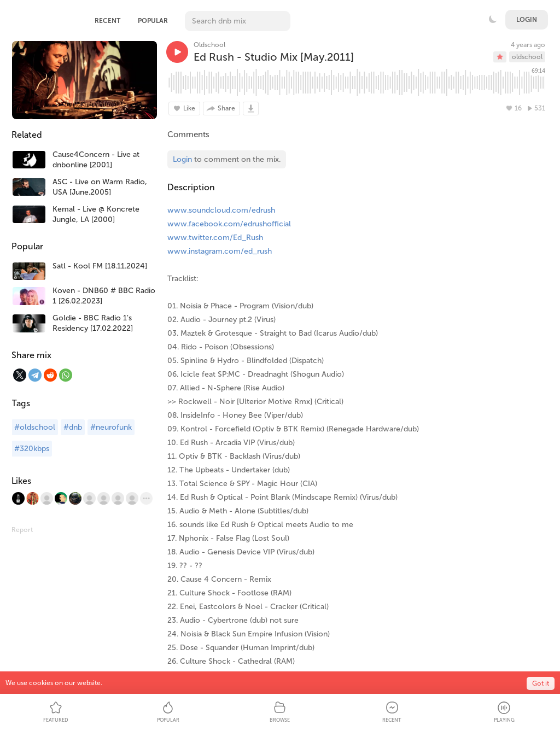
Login (527, 20)
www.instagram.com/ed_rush (220, 251)
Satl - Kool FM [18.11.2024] (100, 266)
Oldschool (209, 45)
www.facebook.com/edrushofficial (229, 224)
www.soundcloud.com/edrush (221, 210)
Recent (107, 21)
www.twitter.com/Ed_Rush (215, 238)
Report (22, 530)
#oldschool (35, 427)
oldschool (527, 57)
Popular (153, 21)
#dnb (73, 427)
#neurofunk (111, 427)
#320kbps (32, 449)
